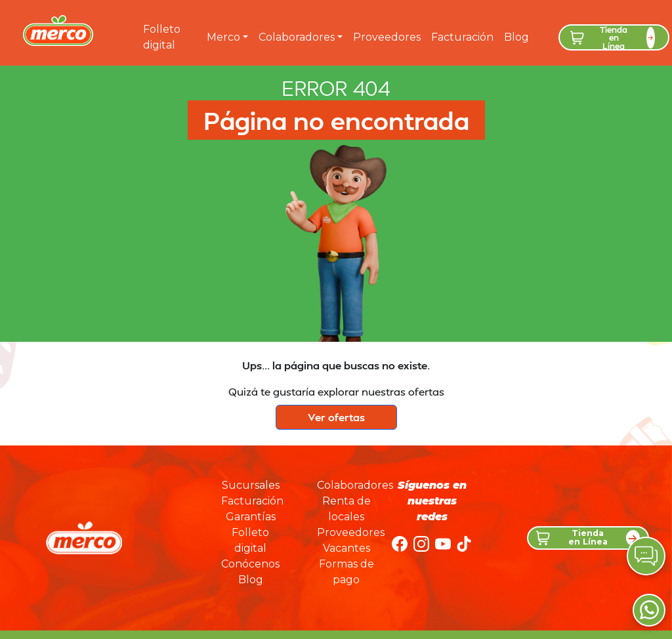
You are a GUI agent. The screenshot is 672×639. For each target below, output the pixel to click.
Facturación (462, 37)
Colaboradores (297, 37)
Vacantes (346, 548)
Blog (516, 37)
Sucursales (251, 485)
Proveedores (387, 37)
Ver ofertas (336, 417)
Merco (223, 37)
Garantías (251, 517)
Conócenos (250, 564)
